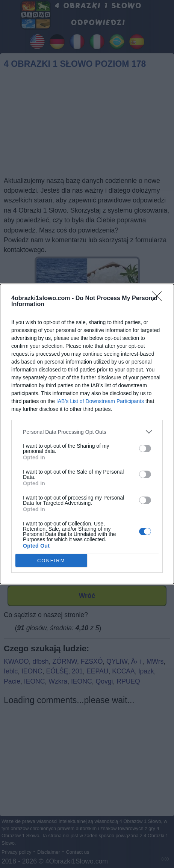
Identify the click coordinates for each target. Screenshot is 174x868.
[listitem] (87, 432)
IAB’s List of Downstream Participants (100, 401)
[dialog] (87, 434)
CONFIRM (51, 561)
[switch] (145, 448)
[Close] (159, 299)
